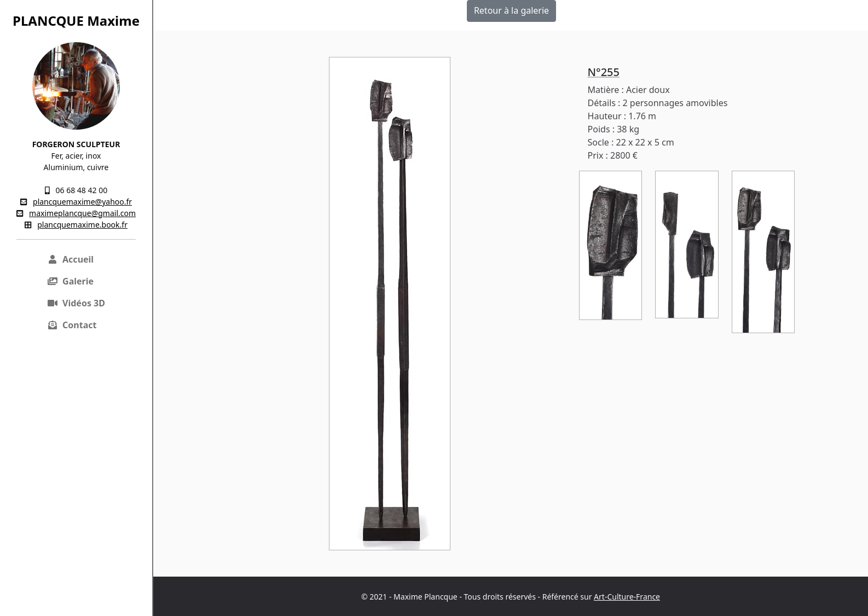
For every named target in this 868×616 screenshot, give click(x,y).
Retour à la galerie (511, 10)
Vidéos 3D (76, 303)
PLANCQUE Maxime (76, 21)
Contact (72, 325)
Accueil (70, 259)
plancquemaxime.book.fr (82, 225)
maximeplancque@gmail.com (82, 213)
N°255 (604, 72)
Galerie (70, 281)
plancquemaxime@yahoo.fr (82, 202)
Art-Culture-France (627, 597)
